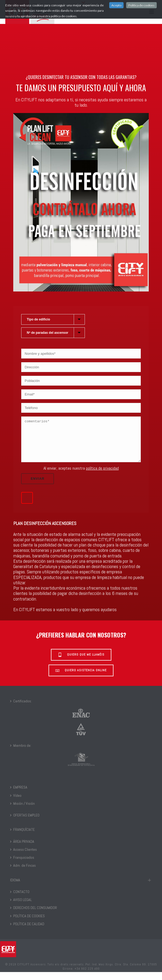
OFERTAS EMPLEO (25, 823)
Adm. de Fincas (23, 873)
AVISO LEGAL (21, 908)
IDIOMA (15, 888)
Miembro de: (21, 753)
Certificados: (21, 709)
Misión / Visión (22, 811)
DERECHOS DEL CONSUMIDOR (34, 916)
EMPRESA (19, 795)
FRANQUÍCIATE (22, 837)
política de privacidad (102, 476)
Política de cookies (141, 5)
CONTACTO (20, 900)
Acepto (116, 5)
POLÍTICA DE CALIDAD (27, 932)
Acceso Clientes (23, 857)
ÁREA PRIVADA (22, 849)
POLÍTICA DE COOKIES (27, 924)
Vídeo (16, 803)
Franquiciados (22, 865)
